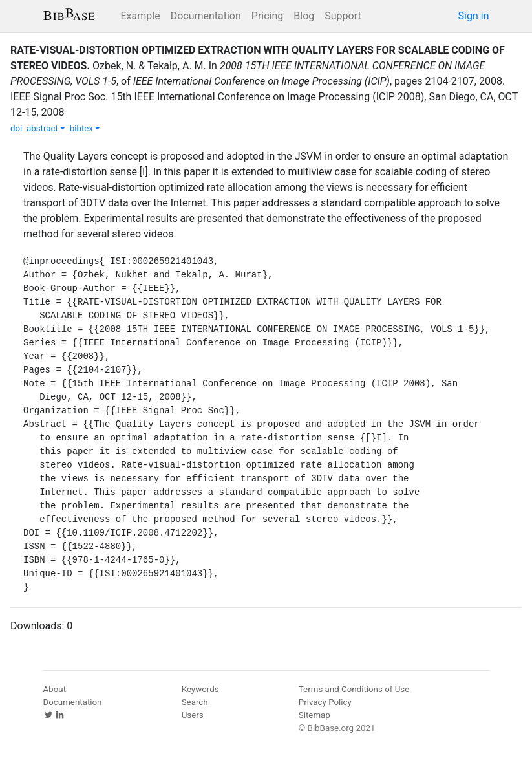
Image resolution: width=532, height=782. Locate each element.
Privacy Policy (325, 702)
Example (141, 16)
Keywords (200, 689)
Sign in (474, 16)
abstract (46, 128)
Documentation (206, 16)
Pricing (268, 16)
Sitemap (314, 715)
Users (193, 715)
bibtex (85, 128)
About (55, 689)
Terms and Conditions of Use (354, 689)
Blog (304, 16)
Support (343, 16)
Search (195, 702)
